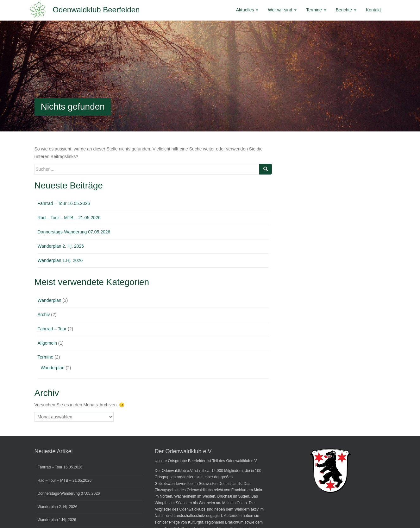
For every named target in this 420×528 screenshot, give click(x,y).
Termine (46, 357)
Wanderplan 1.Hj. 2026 (60, 260)
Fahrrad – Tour (52, 329)
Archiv (44, 315)
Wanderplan (50, 300)
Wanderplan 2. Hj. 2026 (61, 246)
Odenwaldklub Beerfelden (96, 10)
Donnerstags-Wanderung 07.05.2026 (74, 232)
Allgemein (47, 343)
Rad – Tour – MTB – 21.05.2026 (69, 218)
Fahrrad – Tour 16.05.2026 (64, 203)
